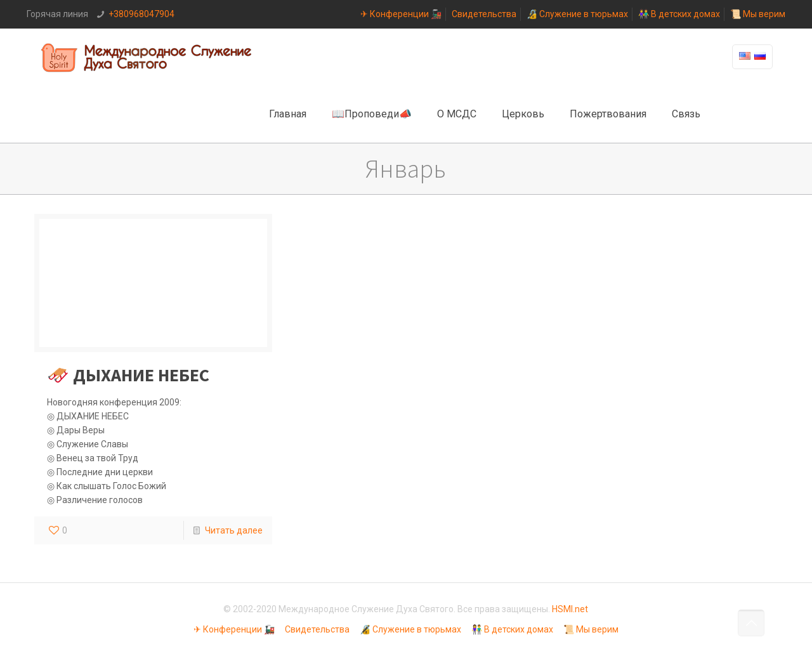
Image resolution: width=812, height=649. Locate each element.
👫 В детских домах (679, 14)
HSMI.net (570, 609)
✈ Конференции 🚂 (401, 14)
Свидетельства (484, 14)
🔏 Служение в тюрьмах (577, 14)
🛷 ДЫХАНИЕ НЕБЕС (128, 375)
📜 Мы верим (758, 14)
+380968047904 (141, 14)
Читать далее (234, 530)
